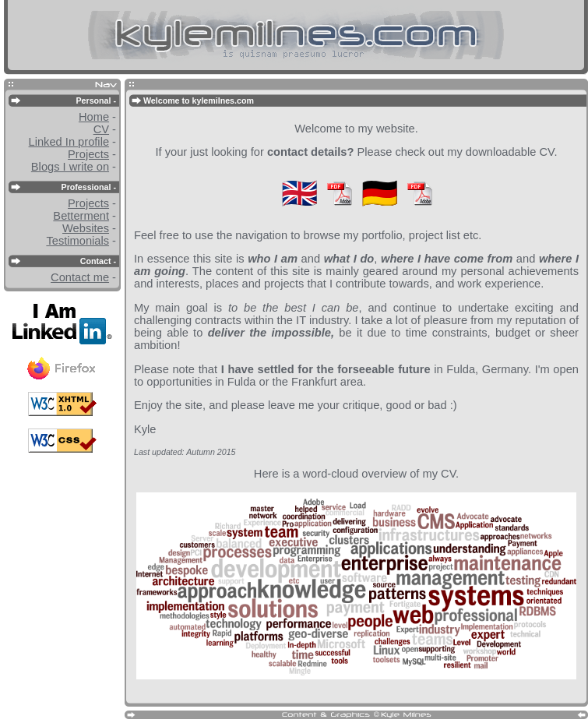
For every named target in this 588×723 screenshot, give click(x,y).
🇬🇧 (299, 193)
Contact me (80, 277)
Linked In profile (69, 142)
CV (101, 129)
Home (94, 117)
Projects (88, 154)
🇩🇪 (380, 193)
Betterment (81, 216)
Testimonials (77, 241)
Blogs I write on (70, 167)
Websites (86, 228)
